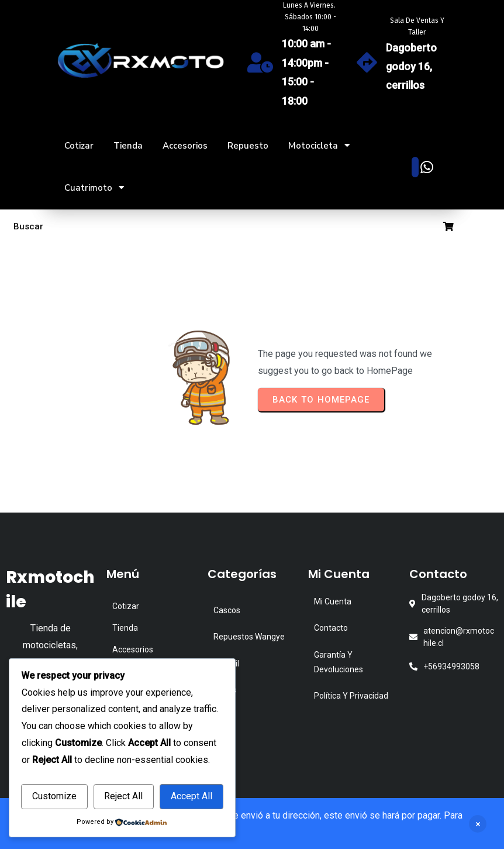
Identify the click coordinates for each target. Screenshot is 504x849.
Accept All (191, 796)
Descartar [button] (478, 824)
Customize (54, 796)
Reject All (123, 796)
